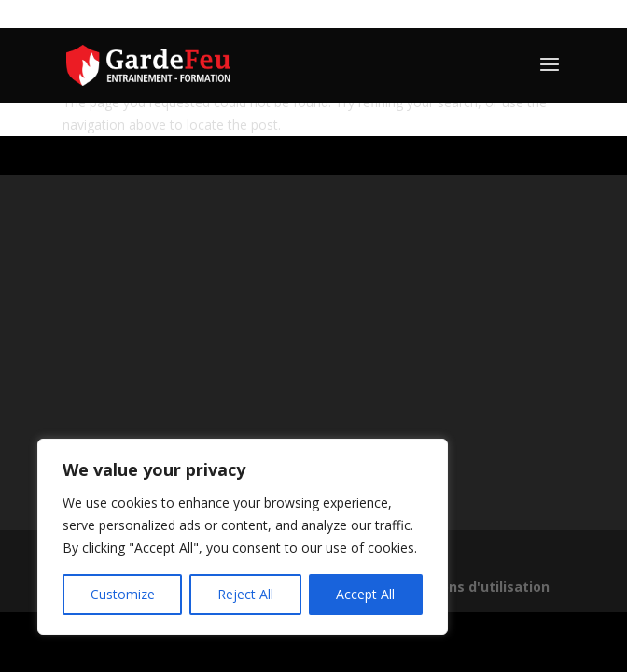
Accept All (365, 594)
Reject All (245, 594)
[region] (243, 537)
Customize (123, 594)
